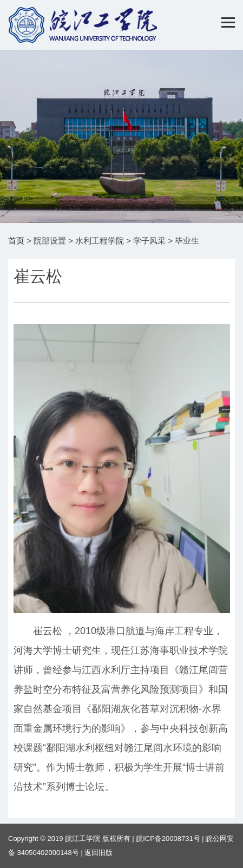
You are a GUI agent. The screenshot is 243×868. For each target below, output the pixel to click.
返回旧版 (98, 853)
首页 (16, 241)
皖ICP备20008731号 (168, 839)
